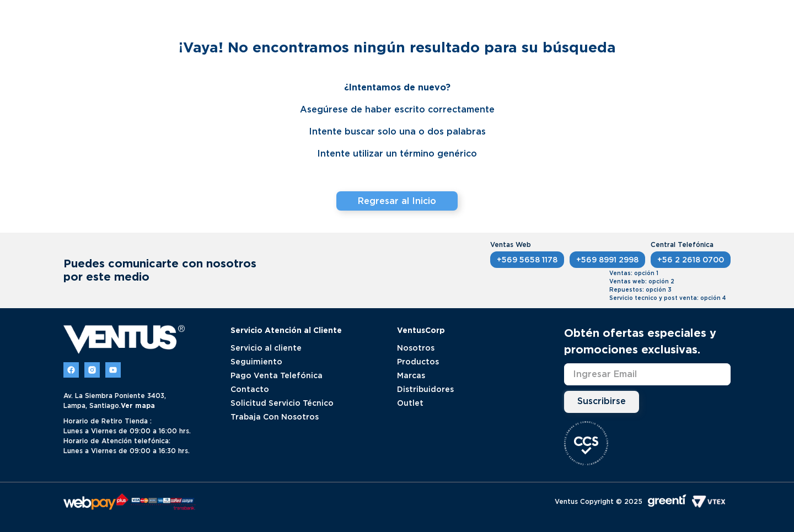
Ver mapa (138, 405)
